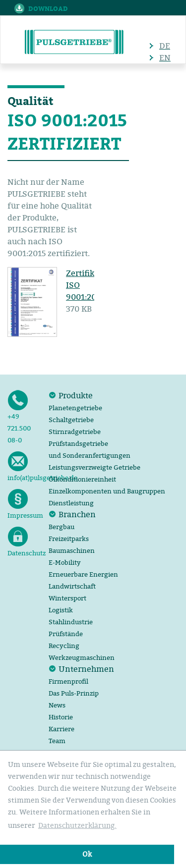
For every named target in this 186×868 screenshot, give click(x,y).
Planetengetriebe (75, 408)
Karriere (62, 729)
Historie (61, 717)
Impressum (23, 504)
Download (48, 9)
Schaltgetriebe (71, 420)
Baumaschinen (72, 550)
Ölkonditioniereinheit (82, 479)
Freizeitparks (69, 539)
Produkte (76, 395)
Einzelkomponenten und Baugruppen (107, 491)
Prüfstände (66, 634)
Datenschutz (23, 542)
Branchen (77, 514)
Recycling (64, 646)
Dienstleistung (71, 503)
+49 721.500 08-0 (19, 417)
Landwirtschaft (72, 586)
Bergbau (62, 527)
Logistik (61, 610)
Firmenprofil (68, 681)
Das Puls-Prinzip (74, 693)
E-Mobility (65, 562)
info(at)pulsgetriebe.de (23, 466)
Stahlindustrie (71, 622)
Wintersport (67, 598)
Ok (87, 854)
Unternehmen (86, 669)
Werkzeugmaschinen (82, 657)
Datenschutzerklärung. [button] (77, 825)
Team (57, 741)
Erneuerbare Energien (83, 574)
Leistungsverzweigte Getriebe (94, 467)
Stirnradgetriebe (75, 432)
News (57, 705)
